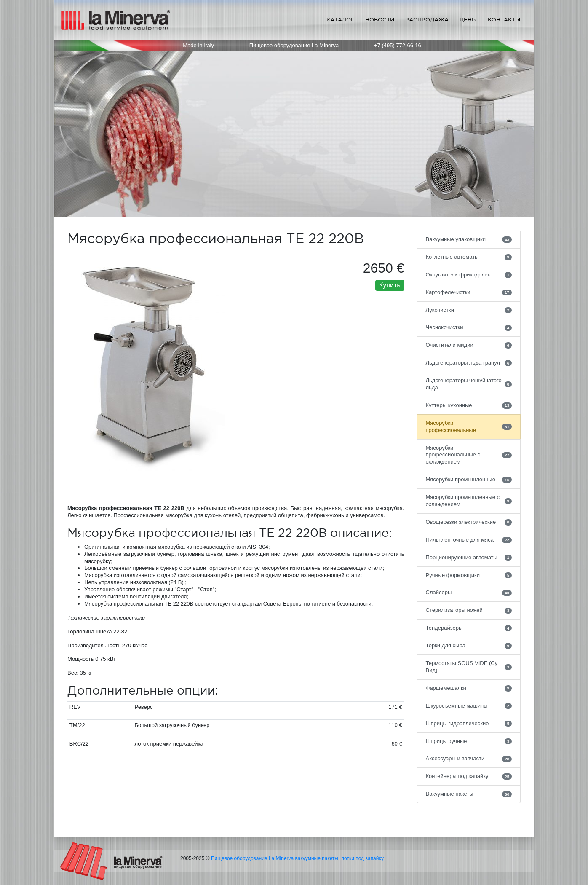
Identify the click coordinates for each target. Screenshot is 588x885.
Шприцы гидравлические (469, 724)
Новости (380, 20)
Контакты (504, 20)
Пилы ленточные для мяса (469, 540)
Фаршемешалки (469, 688)
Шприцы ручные (469, 741)
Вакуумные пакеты (469, 794)
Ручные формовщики (469, 575)
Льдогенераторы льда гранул (469, 363)
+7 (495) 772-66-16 (398, 45)
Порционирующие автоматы (469, 558)
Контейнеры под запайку (469, 776)
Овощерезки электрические (469, 522)
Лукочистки (469, 310)
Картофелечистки (469, 292)
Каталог (340, 20)
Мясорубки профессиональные (469, 426)
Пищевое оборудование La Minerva (252, 858)
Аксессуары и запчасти (469, 759)
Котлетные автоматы (469, 257)
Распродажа (427, 20)
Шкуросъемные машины (469, 706)
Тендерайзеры (469, 628)
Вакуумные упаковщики (469, 239)
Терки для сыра (469, 646)
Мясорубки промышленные (469, 480)
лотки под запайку (362, 858)
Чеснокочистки (469, 327)
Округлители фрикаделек (469, 275)
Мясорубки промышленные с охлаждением (469, 501)
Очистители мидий (469, 345)
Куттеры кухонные (469, 405)
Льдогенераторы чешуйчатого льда (469, 384)
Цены (468, 20)
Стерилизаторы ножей (469, 610)
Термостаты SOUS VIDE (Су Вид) (469, 667)
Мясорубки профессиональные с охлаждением (469, 455)
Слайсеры (469, 593)
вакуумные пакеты (317, 858)
